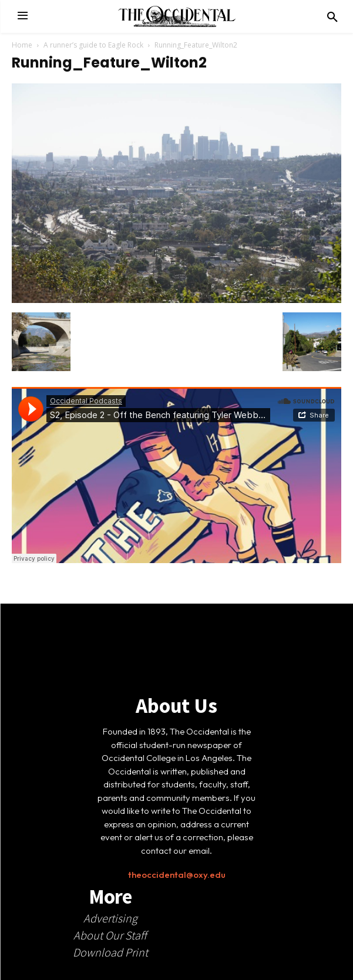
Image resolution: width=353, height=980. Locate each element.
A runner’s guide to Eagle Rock (93, 45)
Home (22, 45)
